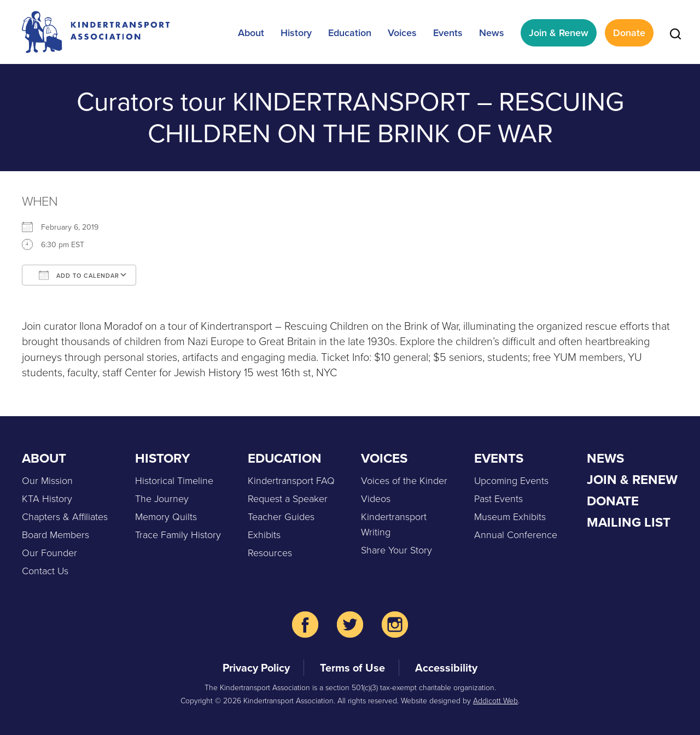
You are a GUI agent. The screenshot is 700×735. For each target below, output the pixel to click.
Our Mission (47, 481)
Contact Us (45, 571)
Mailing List (629, 522)
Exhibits (264, 535)
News (492, 33)
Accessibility (446, 668)
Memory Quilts (166, 517)
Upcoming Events (511, 481)
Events (448, 33)
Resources (270, 553)
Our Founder (49, 553)
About (251, 33)
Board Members (56, 535)
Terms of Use (352, 668)
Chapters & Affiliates (65, 517)
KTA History (47, 499)
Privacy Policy (256, 668)
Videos (376, 499)
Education (350, 33)
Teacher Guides (281, 517)
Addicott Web (495, 701)
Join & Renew (559, 33)
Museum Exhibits (510, 517)
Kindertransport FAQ (291, 481)
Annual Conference (516, 535)
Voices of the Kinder (404, 481)
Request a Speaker (288, 499)
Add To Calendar (79, 275)
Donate (629, 33)
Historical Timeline (174, 481)
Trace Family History (178, 535)
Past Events (498, 499)
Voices (402, 33)
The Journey (162, 499)
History (296, 33)
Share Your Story (396, 550)
